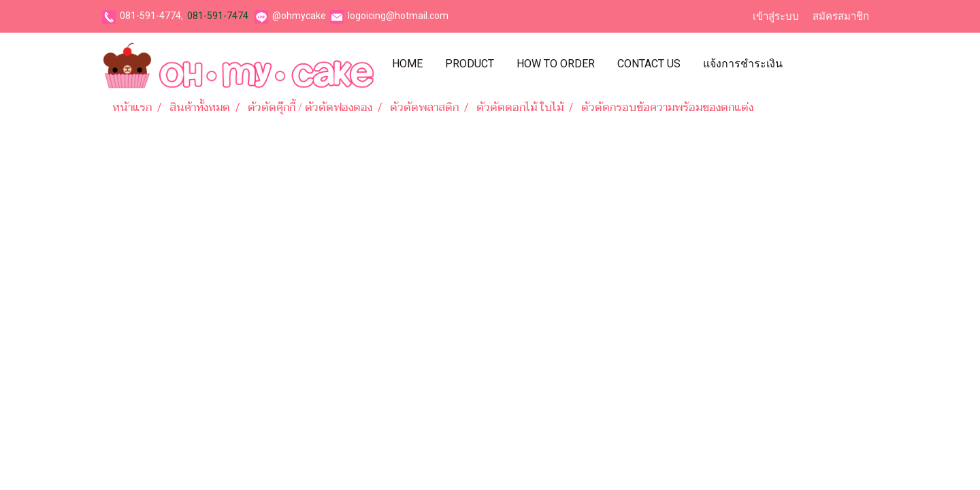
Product (470, 64)
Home (407, 64)
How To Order (556, 64)
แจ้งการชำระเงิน (743, 64)
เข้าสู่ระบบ (776, 16)
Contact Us (649, 64)
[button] (806, 64)
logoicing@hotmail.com (398, 16)
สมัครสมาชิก (841, 16)
